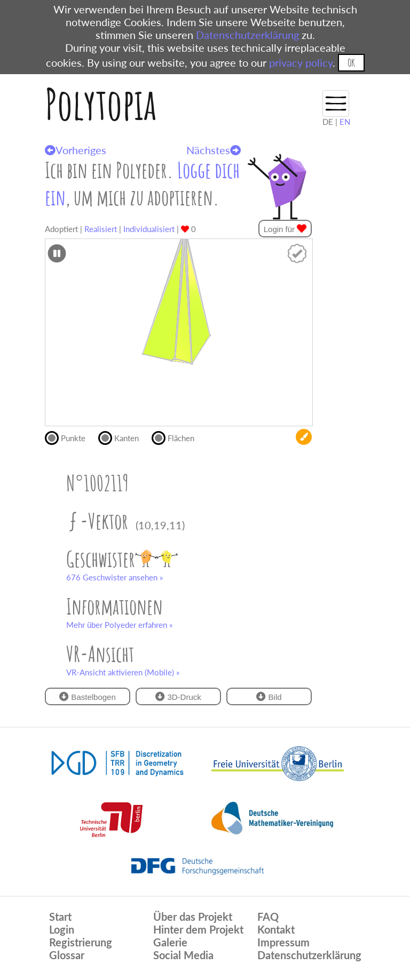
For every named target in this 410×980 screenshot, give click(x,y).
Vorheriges (76, 150)
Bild (269, 696)
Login (62, 929)
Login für (285, 229)
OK (351, 63)
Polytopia (101, 104)
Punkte (70, 437)
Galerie (170, 942)
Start (60, 917)
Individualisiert (149, 229)
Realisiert (101, 229)
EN (345, 122)
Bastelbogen (88, 696)
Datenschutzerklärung (247, 35)
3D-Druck (178, 696)
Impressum (283, 942)
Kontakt (276, 929)
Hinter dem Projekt (198, 929)
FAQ (268, 917)
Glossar (67, 955)
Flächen (178, 437)
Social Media (183, 955)
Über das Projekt (193, 917)
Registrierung (81, 942)
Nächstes (214, 150)
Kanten (123, 437)
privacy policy (301, 62)
